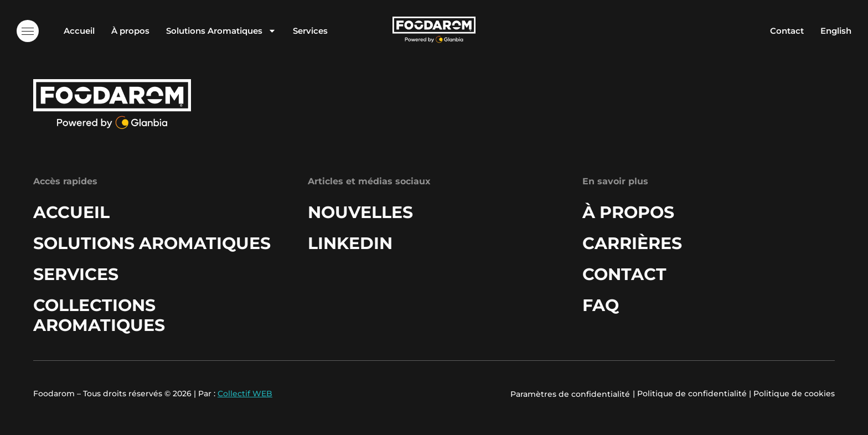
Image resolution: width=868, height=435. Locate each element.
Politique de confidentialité (692, 393)
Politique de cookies (794, 393)
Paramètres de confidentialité (570, 394)
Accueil (79, 31)
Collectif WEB (245, 393)
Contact (787, 31)
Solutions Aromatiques (221, 31)
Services (310, 31)
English (836, 31)
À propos (130, 31)
